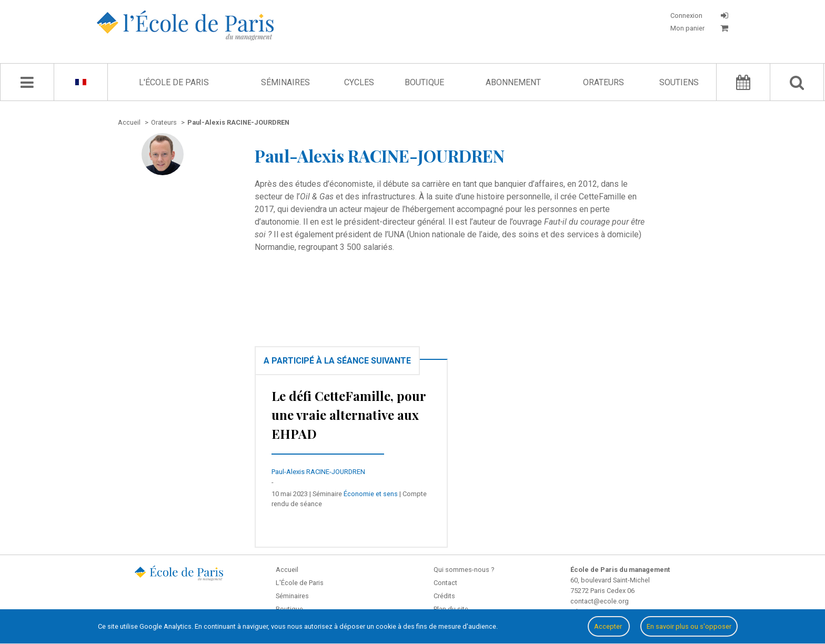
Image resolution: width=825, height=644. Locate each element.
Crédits (444, 596)
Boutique (424, 82)
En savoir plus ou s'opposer (689, 626)
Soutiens (679, 82)
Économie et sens (371, 494)
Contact (445, 583)
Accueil (287, 570)
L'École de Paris (174, 82)
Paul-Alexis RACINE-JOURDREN (318, 472)
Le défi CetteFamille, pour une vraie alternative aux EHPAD (349, 415)
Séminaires (285, 82)
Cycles (359, 82)
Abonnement (513, 82)
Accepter (609, 626)
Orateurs (603, 82)
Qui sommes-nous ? (464, 570)
